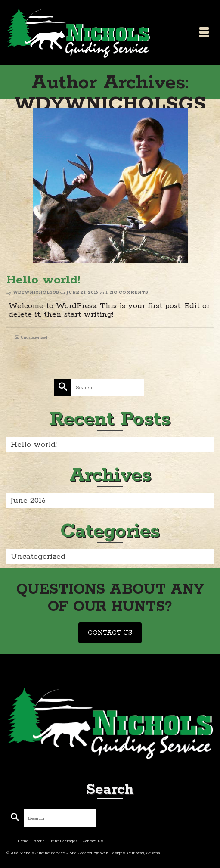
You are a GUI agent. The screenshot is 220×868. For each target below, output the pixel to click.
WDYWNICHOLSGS (36, 293)
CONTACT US (110, 633)
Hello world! (34, 445)
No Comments (129, 293)
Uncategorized (34, 338)
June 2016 (28, 501)
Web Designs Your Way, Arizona (130, 853)
